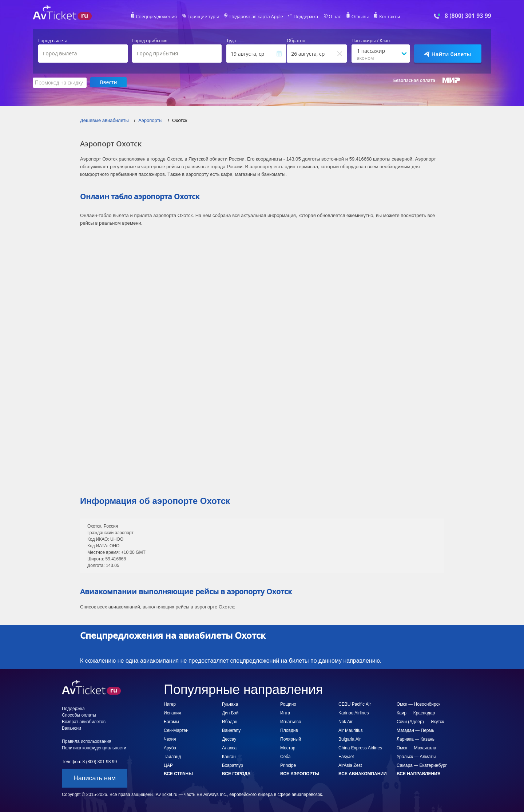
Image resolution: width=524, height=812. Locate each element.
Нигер (170, 704)
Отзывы (358, 17)
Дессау (229, 739)
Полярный (291, 739)
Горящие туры (205, 17)
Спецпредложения (159, 17)
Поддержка (305, 17)
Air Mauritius (351, 730)
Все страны (178, 773)
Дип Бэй (230, 713)
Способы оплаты (79, 715)
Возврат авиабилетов (84, 721)
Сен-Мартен (176, 730)
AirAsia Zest (350, 765)
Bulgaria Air (350, 739)
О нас (333, 17)
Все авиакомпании (363, 773)
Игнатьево (291, 721)
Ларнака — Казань (416, 739)
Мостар (288, 748)
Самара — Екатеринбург (422, 765)
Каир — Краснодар (416, 713)
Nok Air (346, 721)
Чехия (170, 739)
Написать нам (95, 778)
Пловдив (289, 730)
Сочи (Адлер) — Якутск (420, 721)
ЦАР (168, 765)
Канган (229, 756)
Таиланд (172, 756)
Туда (231, 41)
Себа (285, 756)
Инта (285, 713)
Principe (288, 765)
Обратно (296, 41)
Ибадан (230, 721)
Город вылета (53, 41)
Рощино (288, 704)
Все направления (418, 773)
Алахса (229, 748)
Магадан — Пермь (415, 730)
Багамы (171, 721)
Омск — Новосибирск (418, 704)
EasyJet (346, 756)
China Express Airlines (360, 748)
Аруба (170, 748)
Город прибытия (150, 41)
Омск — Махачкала (416, 748)
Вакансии (72, 728)
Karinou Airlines (354, 713)
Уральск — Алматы (416, 756)
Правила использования (87, 741)
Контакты (387, 17)
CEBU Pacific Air (355, 704)
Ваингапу (231, 730)
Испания (172, 713)
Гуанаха (230, 704)
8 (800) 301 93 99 (468, 16)
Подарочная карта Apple (256, 17)
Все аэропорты (300, 773)
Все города (236, 773)
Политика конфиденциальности (94, 748)
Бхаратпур (233, 765)
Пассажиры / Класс (372, 41)
